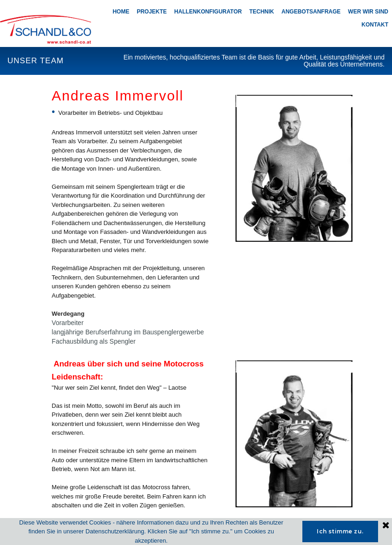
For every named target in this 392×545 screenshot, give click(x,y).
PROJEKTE (152, 12)
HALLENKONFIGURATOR (208, 12)
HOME (121, 12)
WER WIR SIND (368, 12)
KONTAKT (375, 25)
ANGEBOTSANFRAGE (311, 12)
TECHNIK (262, 12)
